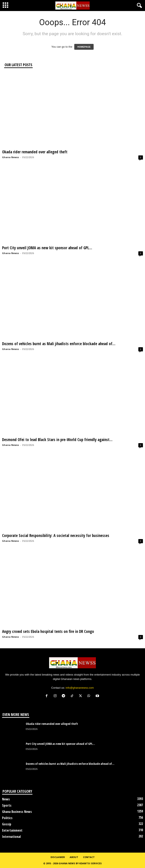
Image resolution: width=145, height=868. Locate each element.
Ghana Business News (17, 812)
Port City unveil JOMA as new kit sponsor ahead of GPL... (47, 248)
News (6, 799)
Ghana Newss (11, 157)
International (11, 837)
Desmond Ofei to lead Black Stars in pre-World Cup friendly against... (57, 440)
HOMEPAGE (84, 47)
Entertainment (12, 830)
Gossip (7, 824)
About (74, 857)
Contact (89, 857)
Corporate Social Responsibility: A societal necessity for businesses (56, 536)
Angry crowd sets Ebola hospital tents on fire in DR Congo (48, 631)
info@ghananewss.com (80, 688)
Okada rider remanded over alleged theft (35, 152)
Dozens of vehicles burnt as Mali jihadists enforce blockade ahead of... (59, 344)
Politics (7, 818)
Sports (7, 805)
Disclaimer (58, 857)
